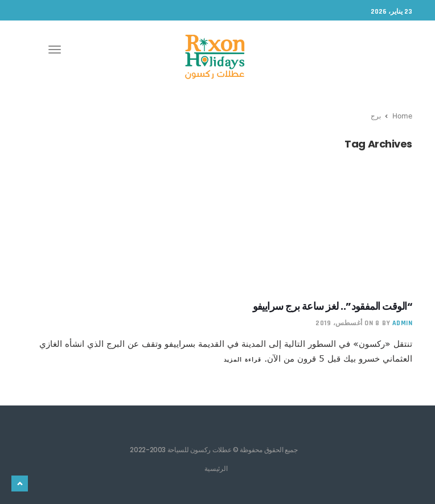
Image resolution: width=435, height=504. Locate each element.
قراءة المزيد (243, 359)
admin (403, 323)
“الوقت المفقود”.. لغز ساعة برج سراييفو (333, 306)
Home (402, 116)
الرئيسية (216, 468)
